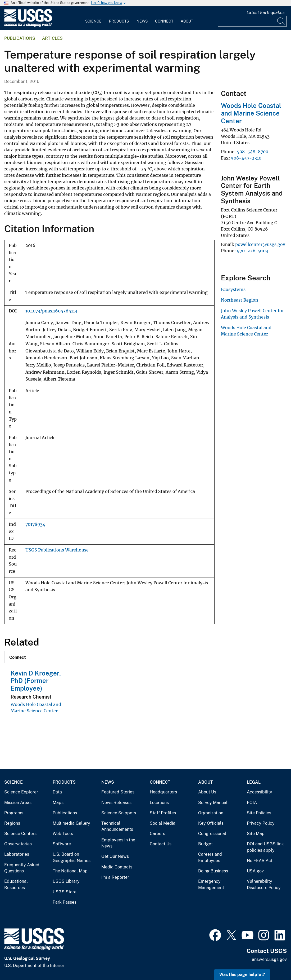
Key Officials (211, 823)
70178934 (35, 524)
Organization (211, 813)
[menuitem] (93, 18)
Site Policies (259, 813)
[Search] (281, 21)
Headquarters (163, 792)
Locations (159, 803)
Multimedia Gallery (71, 823)
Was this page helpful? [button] (242, 975)
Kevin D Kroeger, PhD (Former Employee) (36, 681)
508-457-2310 (246, 158)
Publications (20, 38)
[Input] (252, 21)
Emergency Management (211, 884)
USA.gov (255, 871)
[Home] (28, 26)
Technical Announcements (117, 826)
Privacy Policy (261, 823)
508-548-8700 (253, 152)
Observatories (18, 844)
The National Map (70, 871)
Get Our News (115, 856)
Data (57, 792)
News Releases (116, 803)
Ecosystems (233, 289)
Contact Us (161, 844)
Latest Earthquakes (266, 13)
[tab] (18, 657)
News (142, 21)
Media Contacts (117, 867)
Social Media (163, 823)
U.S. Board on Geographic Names (72, 857)
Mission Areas (18, 803)
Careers (157, 834)
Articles (52, 38)
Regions (12, 823)
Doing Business (213, 871)
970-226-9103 (252, 251)
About (187, 21)
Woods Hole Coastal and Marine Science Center (251, 113)
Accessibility (260, 792)
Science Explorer (21, 792)
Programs (14, 813)
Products (119, 21)
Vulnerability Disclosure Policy (264, 884)
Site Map (256, 834)
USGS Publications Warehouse (57, 550)
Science (93, 21)
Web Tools (63, 834)
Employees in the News (118, 843)
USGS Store (65, 892)
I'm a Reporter (115, 877)
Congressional (212, 834)
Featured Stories (118, 792)
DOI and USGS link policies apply (265, 847)
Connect (164, 21)
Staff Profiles (163, 813)
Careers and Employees (210, 857)
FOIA (252, 803)
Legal (254, 782)
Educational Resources (16, 884)
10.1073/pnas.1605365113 (51, 311)
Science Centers (20, 834)
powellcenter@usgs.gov (260, 244)
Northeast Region (240, 300)
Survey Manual (213, 803)
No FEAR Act (260, 861)
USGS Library (66, 881)
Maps (58, 803)
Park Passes (65, 902)
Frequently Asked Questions (22, 868)
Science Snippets (119, 813)
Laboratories (17, 854)
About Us (207, 792)
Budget (205, 844)
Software (62, 844)
